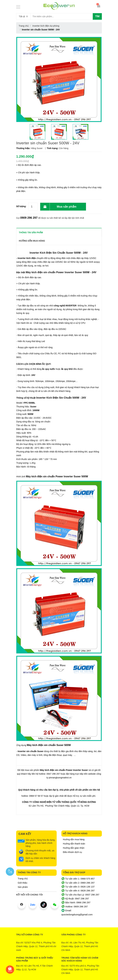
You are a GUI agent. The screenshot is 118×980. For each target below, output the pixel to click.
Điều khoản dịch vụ (72, 852)
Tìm (97, 16)
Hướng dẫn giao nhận (74, 848)
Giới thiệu (23, 883)
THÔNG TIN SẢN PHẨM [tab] (31, 232)
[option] (38, 132)
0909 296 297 (29, 218)
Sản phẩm (23, 887)
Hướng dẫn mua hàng (74, 839)
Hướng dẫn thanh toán (74, 844)
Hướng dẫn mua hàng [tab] (32, 241)
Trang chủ (23, 879)
